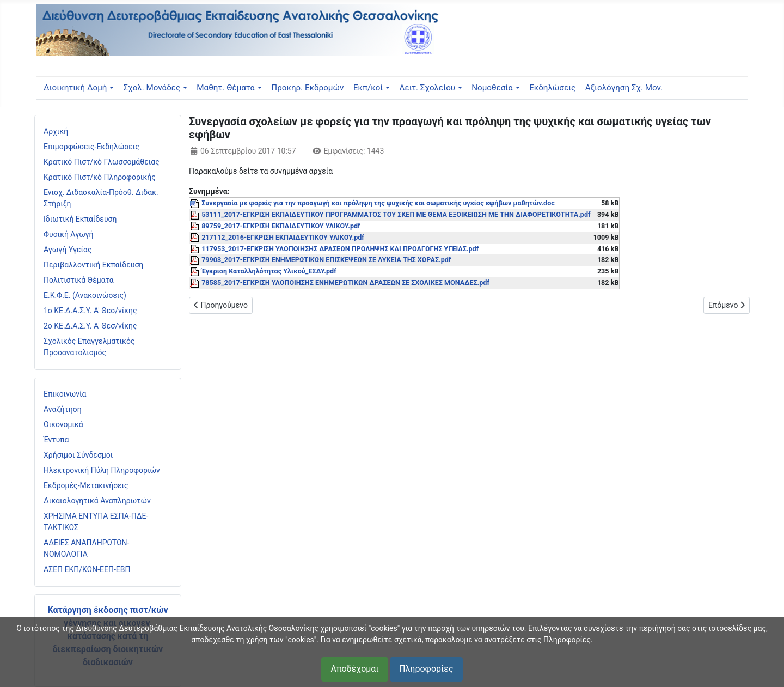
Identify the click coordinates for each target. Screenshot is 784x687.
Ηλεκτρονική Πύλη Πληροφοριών (102, 470)
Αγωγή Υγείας (68, 250)
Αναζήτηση (63, 409)
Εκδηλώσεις (552, 88)
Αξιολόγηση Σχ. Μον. (624, 88)
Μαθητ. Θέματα (226, 88)
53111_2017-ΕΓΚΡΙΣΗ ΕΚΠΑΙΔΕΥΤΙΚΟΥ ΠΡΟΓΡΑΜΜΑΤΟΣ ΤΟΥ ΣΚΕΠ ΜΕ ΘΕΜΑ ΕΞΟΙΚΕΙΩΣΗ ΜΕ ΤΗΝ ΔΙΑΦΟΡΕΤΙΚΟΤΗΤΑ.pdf (396, 214)
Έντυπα (56, 440)
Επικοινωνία (65, 394)
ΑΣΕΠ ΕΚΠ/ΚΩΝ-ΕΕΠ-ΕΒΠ (87, 569)
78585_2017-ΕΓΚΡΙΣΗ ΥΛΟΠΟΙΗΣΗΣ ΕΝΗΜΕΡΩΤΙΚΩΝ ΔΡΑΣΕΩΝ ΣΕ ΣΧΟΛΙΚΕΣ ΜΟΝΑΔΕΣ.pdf (345, 282)
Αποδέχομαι (354, 669)
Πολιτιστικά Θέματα (79, 280)
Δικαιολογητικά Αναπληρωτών (97, 501)
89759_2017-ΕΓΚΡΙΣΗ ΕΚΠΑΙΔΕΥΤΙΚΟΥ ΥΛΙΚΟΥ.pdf (281, 226)
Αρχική (56, 131)
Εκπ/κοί (368, 88)
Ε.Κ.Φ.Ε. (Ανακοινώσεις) (85, 295)
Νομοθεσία (492, 88)
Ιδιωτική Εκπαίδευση (80, 219)
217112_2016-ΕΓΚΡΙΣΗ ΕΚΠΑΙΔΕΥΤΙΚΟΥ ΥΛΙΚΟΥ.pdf (283, 237)
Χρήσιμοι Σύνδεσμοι (78, 455)
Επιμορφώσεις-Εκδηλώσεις (91, 147)
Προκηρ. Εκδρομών (307, 88)
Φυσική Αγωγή (69, 234)
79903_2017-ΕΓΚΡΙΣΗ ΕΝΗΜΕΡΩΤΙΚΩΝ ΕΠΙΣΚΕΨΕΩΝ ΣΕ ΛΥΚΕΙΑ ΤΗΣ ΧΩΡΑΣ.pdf (326, 260)
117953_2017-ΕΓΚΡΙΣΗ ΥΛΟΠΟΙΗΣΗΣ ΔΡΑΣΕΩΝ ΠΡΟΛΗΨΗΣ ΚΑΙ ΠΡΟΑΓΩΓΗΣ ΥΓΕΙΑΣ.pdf (340, 249)
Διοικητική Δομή (75, 88)
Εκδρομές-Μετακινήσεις (86, 485)
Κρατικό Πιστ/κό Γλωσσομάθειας (102, 162)
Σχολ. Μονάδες (152, 88)
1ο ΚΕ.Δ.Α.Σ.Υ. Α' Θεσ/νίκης (90, 311)
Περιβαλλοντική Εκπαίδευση (93, 265)
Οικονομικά (63, 424)
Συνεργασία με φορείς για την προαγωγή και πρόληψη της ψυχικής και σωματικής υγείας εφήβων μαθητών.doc (378, 203)
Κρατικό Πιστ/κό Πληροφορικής (100, 177)
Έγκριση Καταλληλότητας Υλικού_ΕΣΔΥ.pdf (269, 271)
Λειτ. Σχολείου (428, 88)
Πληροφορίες (426, 669)
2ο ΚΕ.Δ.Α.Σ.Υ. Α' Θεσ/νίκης (90, 326)
